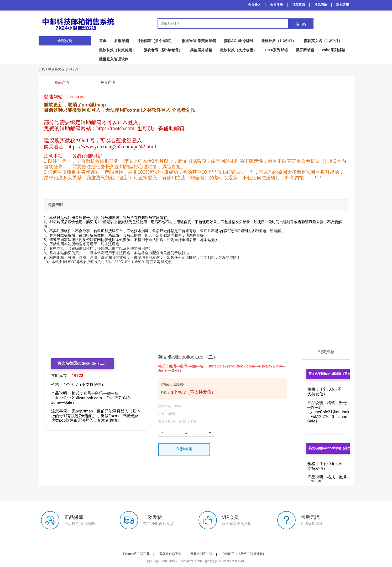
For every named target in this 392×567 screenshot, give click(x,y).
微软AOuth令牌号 (239, 41)
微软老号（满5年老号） (163, 50)
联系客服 (343, 5)
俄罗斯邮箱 (305, 50)
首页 (103, 41)
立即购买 (184, 449)
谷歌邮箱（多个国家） (155, 41)
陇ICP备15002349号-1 (163, 561)
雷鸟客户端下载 (170, 554)
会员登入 (254, 5)
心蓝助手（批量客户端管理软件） (245, 554)
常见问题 (321, 5)
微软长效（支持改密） (238, 50)
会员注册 (276, 5)
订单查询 (299, 5)
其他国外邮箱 (201, 50)
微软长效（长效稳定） (117, 50)
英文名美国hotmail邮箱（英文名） (333, 374)
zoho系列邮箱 (334, 50)
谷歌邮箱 (122, 41)
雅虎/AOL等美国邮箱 (199, 41)
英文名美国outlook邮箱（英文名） (333, 448)
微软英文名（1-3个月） (323, 41)
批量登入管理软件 (114, 59)
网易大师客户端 (201, 554)
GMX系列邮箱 (276, 50)
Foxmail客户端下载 (136, 554)
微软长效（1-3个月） (279, 41)
